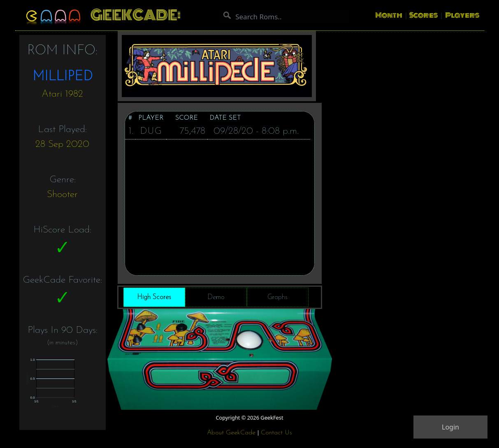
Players (462, 15)
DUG (151, 131)
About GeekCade (231, 433)
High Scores (154, 297)
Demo (216, 297)
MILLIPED (63, 77)
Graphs (277, 297)
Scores (424, 15)
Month (389, 15)
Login (450, 427)
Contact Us (276, 433)
